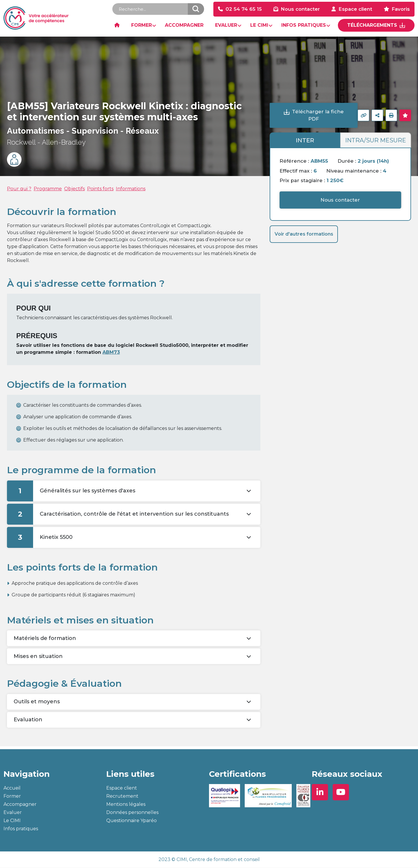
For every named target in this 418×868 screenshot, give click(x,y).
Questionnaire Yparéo (131, 821)
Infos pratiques (21, 829)
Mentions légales (126, 805)
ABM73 (111, 353)
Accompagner (20, 805)
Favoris (401, 10)
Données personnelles (132, 813)
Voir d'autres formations (304, 234)
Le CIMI (12, 821)
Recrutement (122, 796)
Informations (131, 189)
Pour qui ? (19, 189)
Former (12, 796)
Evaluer (13, 813)
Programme (48, 189)
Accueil (12, 788)
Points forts (100, 189)
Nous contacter (300, 10)
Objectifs (74, 189)
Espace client (355, 10)
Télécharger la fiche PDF (318, 115)
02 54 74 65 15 (244, 10)
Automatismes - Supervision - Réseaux (83, 131)
